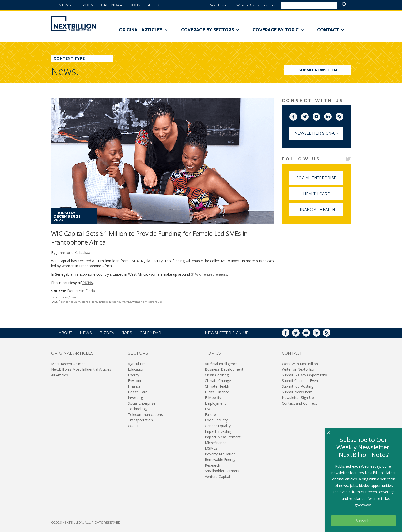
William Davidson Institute (256, 5)
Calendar (112, 5)
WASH (133, 426)
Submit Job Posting (298, 386)
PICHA (88, 283)
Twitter (308, 116)
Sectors (138, 353)
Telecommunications (145, 414)
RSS (343, 116)
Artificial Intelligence (221, 364)
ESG (208, 409)
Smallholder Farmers (222, 471)
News (65, 5)
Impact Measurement (223, 437)
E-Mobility (213, 398)
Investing (76, 298)
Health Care (323, 196)
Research (213, 465)
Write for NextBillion (299, 369)
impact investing (109, 302)
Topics (213, 353)
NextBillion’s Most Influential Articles (81, 369)
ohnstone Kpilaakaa (74, 252)
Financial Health (320, 212)
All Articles (59, 375)
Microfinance (216, 443)
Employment (215, 403)
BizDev (86, 5)
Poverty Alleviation (220, 454)
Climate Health (217, 386)
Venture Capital (217, 476)
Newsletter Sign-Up (316, 133)
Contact (331, 30)
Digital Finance (217, 392)
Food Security (216, 420)
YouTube (320, 116)
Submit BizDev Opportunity (304, 375)
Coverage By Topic (278, 30)
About (155, 5)
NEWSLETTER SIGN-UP (227, 333)
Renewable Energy (220, 460)
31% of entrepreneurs (209, 274)
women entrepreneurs (147, 302)
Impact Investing (219, 431)
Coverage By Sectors (210, 30)
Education (136, 369)
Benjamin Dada (81, 291)
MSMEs (126, 302)
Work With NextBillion (300, 364)
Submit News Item (318, 70)
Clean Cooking (217, 375)
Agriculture (137, 364)
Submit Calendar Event (300, 381)
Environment (138, 381)
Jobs (135, 5)
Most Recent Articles (68, 364)
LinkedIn (331, 116)
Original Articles (144, 30)
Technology (138, 409)
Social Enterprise (320, 180)
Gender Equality (218, 426)
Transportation (140, 420)
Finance (134, 386)
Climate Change (218, 381)
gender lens (90, 302)
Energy (134, 375)
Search (344, 5)
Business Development (224, 369)
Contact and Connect (299, 403)
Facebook (297, 116)
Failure (210, 414)
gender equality (71, 302)
